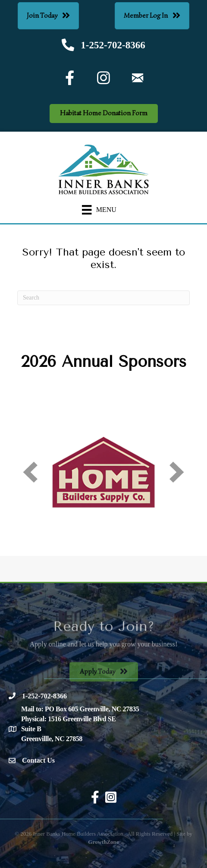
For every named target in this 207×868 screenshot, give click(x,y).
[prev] (30, 472)
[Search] (103, 298)
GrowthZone (103, 842)
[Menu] (99, 210)
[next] (177, 472)
